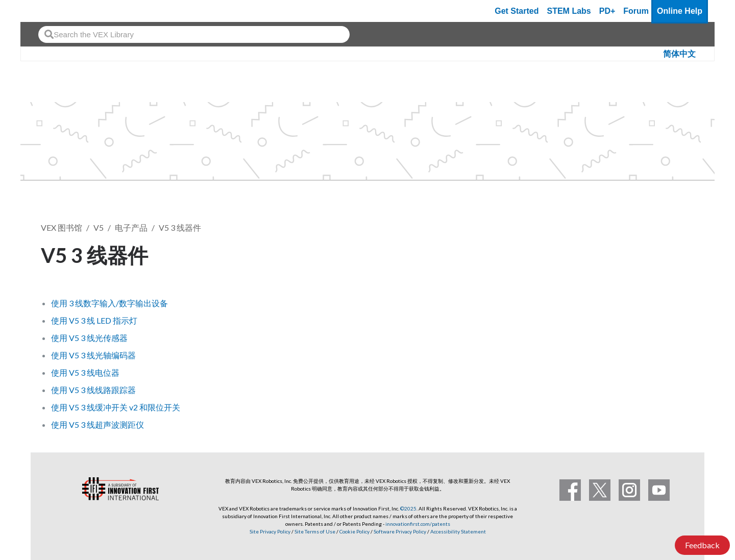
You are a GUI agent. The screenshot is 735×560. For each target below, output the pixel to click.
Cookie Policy (354, 531)
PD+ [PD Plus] (607, 11)
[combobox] (194, 34)
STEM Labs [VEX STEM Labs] (569, 11)
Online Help (680, 11)
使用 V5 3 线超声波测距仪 (97, 424)
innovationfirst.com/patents (418, 524)
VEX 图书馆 (62, 227)
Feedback (702, 545)
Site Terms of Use (314, 531)
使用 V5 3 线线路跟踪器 (93, 390)
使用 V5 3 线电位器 (85, 372)
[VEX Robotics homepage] (48, 11)
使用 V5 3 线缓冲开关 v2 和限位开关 (116, 407)
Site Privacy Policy (270, 531)
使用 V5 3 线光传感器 (89, 338)
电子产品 (131, 227)
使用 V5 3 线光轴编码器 (93, 355)
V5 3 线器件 (180, 227)
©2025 (408, 508)
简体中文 (679, 54)
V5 (99, 227)
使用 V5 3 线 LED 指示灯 (94, 320)
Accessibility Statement (458, 531)
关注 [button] (673, 253)
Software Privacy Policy (400, 531)
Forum (636, 11)
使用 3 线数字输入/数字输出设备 (109, 303)
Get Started (517, 11)
